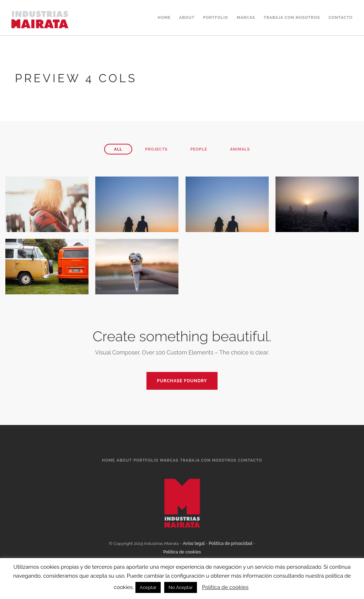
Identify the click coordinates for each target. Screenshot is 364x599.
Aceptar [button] (148, 587)
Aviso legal (194, 543)
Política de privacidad (230, 543)
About (187, 18)
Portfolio (216, 18)
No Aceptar (181, 587)
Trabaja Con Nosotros (292, 18)
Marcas (246, 18)
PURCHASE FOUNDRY (182, 381)
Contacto (341, 18)
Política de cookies (182, 552)
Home (164, 18)
